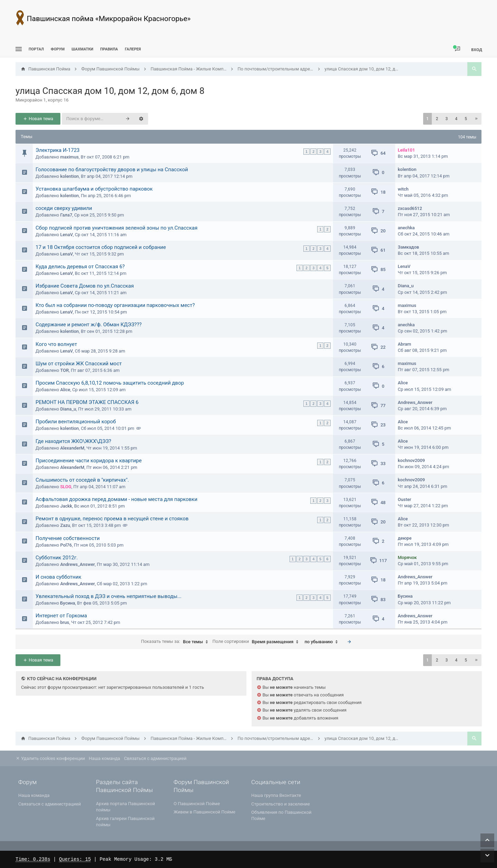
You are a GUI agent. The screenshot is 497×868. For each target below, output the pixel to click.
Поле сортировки (257, 642)
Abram (405, 344)
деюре (405, 538)
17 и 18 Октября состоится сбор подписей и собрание (101, 247)
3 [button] (447, 119)
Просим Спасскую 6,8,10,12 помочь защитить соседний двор (110, 383)
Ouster (405, 499)
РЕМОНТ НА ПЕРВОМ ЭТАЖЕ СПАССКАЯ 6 (87, 402)
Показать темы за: (176, 642)
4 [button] (456, 119)
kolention (69, 176)
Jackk (66, 506)
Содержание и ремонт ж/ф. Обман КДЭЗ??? (89, 325)
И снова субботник (59, 577)
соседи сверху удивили (64, 208)
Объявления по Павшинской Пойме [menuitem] (281, 815)
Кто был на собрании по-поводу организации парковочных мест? (115, 305)
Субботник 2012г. (57, 558)
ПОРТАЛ (36, 49)
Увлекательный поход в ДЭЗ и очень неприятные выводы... (109, 596)
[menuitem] (82, 49)
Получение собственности (68, 538)
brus (65, 622)
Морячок (407, 557)
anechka (406, 228)
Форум (58, 49)
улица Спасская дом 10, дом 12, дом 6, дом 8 (110, 91)
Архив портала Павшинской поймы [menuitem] (125, 807)
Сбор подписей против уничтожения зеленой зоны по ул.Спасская (116, 228)
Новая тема (38, 119)
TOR (64, 370)
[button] (476, 119)
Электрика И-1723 (58, 150)
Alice (65, 390)
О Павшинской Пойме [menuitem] (197, 804)
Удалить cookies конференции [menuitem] (50, 758)
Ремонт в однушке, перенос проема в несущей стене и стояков (112, 519)
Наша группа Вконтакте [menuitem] (276, 795)
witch (403, 189)
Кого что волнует (56, 344)
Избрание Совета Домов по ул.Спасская (85, 286)
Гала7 (66, 215)
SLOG (66, 487)
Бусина (67, 603)
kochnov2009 (412, 460)
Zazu (65, 525)
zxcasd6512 (410, 208)
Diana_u (406, 286)
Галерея (133, 49)
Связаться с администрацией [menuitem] (155, 758)
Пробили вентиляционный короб (76, 422)
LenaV (66, 235)
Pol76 (66, 545)
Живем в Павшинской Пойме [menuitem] (204, 812)
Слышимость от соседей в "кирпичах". (82, 480)
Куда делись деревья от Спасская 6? (80, 267)
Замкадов (409, 247)
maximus (69, 157)
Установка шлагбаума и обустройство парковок (94, 189)
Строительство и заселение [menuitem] (281, 804)
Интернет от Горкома (61, 616)
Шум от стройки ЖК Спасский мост (79, 364)
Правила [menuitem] (109, 49)
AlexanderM (72, 448)
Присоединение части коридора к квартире (89, 461)
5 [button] (466, 119)
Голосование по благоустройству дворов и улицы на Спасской (112, 170)
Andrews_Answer (415, 402)
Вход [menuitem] (477, 50)
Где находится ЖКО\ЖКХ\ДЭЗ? (73, 441)
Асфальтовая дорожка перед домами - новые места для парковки (116, 499)
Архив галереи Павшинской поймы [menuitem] (125, 822)
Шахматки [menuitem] (82, 49)
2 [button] (437, 119)
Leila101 (407, 150)
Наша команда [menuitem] (104, 758)
